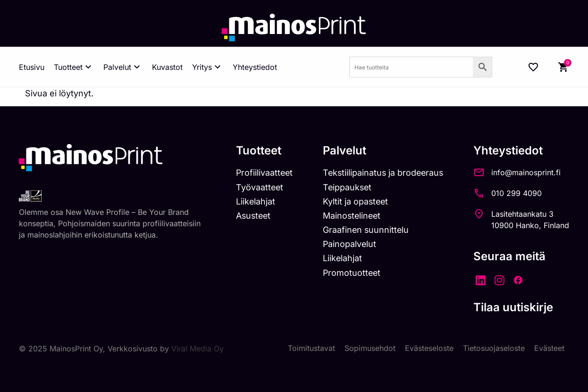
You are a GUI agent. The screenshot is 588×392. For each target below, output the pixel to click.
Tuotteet (74, 67)
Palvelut (123, 67)
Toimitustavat (311, 349)
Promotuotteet (349, 273)
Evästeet (549, 349)
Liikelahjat (252, 201)
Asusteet (250, 216)
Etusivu (32, 67)
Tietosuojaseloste (494, 349)
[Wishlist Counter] (533, 67)
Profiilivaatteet (261, 173)
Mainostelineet (350, 216)
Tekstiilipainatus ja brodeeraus (382, 173)
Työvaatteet (256, 187)
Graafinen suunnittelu (364, 230)
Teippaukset (345, 187)
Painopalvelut (347, 244)
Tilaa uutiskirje (513, 307)
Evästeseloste (429, 349)
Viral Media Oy (197, 349)
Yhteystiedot (255, 67)
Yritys (208, 67)
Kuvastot (167, 67)
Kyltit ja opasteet (353, 201)
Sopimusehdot (370, 349)
